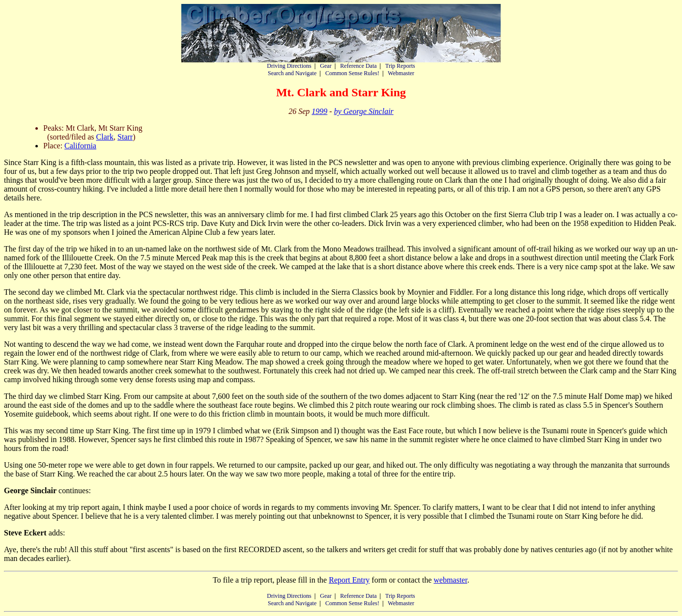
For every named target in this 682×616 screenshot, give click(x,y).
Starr (125, 137)
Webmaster (401, 73)
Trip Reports (400, 66)
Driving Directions (289, 66)
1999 (319, 111)
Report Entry (349, 580)
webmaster (450, 580)
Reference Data (358, 66)
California (80, 146)
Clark (105, 137)
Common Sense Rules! (352, 73)
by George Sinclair (364, 111)
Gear (326, 66)
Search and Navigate (292, 73)
